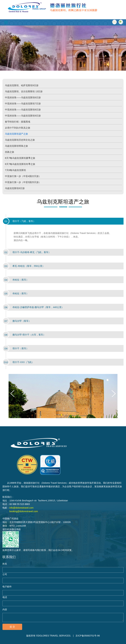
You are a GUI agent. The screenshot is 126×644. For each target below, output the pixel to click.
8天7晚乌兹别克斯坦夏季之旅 (20, 158)
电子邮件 (7, 587)
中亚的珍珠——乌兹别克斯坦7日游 (23, 104)
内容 (5, 609)
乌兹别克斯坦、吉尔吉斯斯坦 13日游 (24, 91)
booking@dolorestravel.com (24, 511)
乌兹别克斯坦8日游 (15, 188)
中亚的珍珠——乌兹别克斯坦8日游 (23, 110)
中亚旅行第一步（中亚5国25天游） (23, 182)
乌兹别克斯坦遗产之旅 (16, 134)
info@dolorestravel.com (21, 508)
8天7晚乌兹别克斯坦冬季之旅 (20, 164)
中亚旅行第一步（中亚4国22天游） (23, 176)
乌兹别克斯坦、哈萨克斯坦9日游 (22, 85)
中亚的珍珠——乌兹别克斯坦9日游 (23, 116)
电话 (5, 597)
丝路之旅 (10, 152)
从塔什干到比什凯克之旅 (18, 128)
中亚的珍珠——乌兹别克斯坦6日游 (23, 97)
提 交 (12, 627)
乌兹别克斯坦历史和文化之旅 (20, 140)
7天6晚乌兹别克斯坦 (15, 170)
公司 (5, 574)
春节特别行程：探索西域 (18, 122)
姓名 (5, 564)
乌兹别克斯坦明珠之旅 (16, 146)
